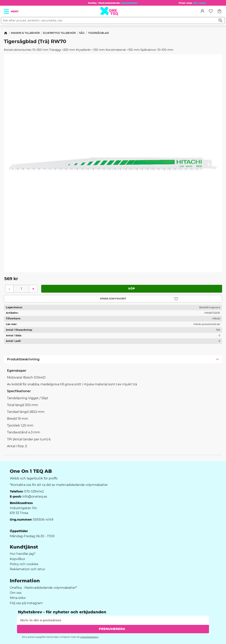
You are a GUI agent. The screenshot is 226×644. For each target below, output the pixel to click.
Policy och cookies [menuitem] (24, 564)
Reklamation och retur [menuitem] (27, 569)
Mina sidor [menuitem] (18, 598)
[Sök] (220, 20)
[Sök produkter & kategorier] (109, 20)
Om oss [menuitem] (16, 593)
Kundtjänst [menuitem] (24, 547)
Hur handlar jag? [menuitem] (23, 554)
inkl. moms (200, 3)
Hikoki (216, 319)
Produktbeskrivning (23, 359)
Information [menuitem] (25, 581)
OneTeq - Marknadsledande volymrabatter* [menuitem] (43, 588)
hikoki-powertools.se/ (207, 324)
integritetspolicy (89, 637)
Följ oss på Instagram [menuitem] (26, 603)
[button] (7, 12)
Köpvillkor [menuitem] (17, 559)
